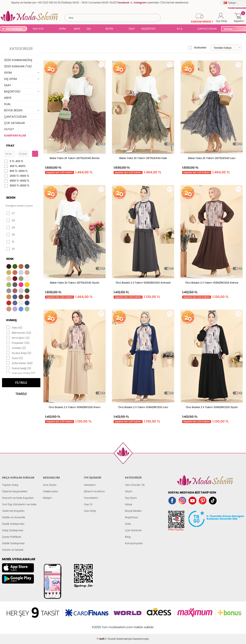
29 (11, 228)
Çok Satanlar (133, 530)
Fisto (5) (14, 327)
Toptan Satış (10, 485)
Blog (128, 537)
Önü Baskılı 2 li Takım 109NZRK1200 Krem (75, 407)
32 (11, 249)
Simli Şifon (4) (18, 338)
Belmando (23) (19, 332)
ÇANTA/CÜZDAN (207, 29)
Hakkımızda (50, 491)
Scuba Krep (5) (19, 353)
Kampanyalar (134, 543)
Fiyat (10, 146)
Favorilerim (91, 498)
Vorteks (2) (16, 348)
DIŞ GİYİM (90, 29)
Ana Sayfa (50, 485)
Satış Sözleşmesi (13, 530)
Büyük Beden (133, 511)
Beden (11, 198)
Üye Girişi (90, 511)
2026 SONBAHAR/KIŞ (18, 60)
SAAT (132, 29)
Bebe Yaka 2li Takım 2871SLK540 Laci (212, 158)
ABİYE (77, 29)
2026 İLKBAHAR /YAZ (18, 66)
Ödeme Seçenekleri (15, 491)
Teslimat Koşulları (13, 511)
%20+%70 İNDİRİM (38, 29)
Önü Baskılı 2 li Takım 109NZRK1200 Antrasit (143, 283)
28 (11, 220)
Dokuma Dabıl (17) (21, 373)
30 (11, 235)
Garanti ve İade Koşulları (18, 498)
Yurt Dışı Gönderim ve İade (19, 504)
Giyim (129, 491)
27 (10, 213)
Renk (10, 259)
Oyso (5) (15, 358)
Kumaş (11, 320)
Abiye (128, 504)
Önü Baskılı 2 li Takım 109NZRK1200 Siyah (212, 407)
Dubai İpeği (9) (19, 368)
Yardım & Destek (13, 550)
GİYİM (62, 29)
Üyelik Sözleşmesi (13, 524)
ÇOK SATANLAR (14, 123)
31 (10, 242)
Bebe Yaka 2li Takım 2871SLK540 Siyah (75, 283)
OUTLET (9, 129)
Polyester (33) (18, 343)
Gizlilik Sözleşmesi (13, 543)
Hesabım (90, 485)
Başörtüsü (131, 517)
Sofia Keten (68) (19, 363)
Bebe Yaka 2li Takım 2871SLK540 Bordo (75, 158)
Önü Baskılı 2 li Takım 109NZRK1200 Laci (143, 407)
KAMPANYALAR (15, 135)
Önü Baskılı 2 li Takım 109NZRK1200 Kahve (212, 283)
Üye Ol (88, 504)
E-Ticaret (110, 625)
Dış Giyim (131, 498)
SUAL (166, 29)
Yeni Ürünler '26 (135, 485)
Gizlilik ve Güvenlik (13, 517)
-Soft (101, 625)
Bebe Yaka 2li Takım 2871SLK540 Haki (143, 158)
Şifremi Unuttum (94, 491)
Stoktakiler (197, 48)
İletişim (48, 498)
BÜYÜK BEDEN (109, 29)
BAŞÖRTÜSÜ (148, 29)
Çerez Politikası (12, 537)
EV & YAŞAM (181, 29)
